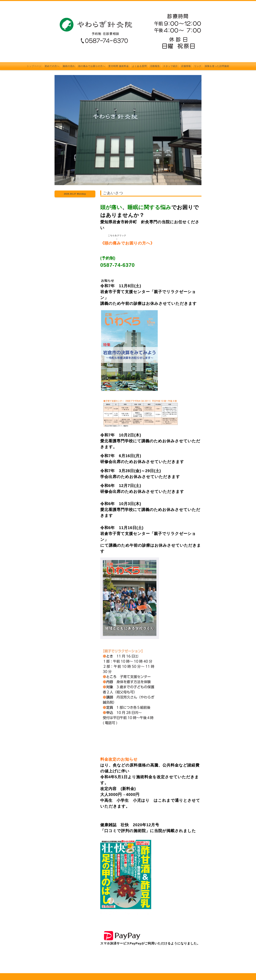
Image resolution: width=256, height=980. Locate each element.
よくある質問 (139, 66)
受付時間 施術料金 (119, 66)
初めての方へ (52, 66)
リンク (198, 66)
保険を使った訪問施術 (217, 66)
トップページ (34, 66)
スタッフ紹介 (170, 66)
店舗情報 (186, 66)
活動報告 (155, 66)
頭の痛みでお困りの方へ (92, 66)
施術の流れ (69, 66)
